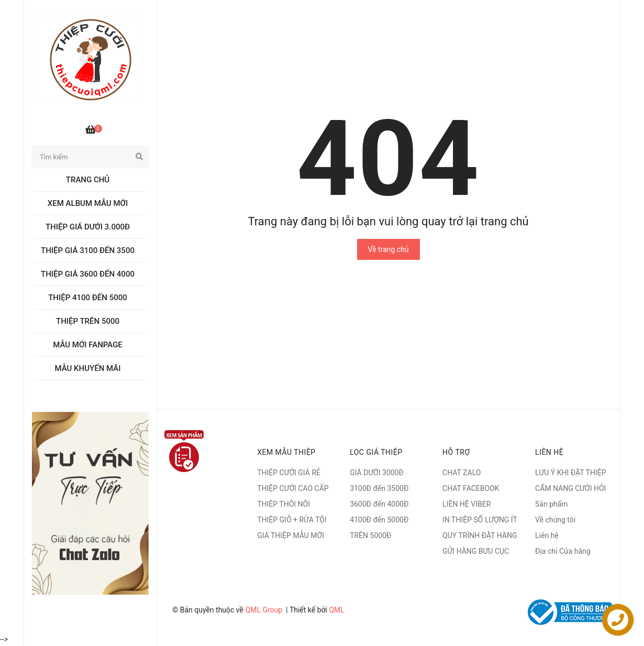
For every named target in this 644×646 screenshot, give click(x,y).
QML (336, 610)
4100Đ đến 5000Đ (379, 520)
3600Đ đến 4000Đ (379, 504)
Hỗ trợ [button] (456, 452)
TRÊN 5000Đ (370, 535)
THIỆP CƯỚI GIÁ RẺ (289, 473)
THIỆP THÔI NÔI (284, 504)
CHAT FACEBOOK (471, 488)
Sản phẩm (552, 504)
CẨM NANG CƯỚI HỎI (570, 488)
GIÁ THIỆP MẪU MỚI (291, 535)
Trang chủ (88, 180)
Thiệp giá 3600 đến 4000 (88, 274)
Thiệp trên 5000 (88, 321)
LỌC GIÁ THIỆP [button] (376, 452)
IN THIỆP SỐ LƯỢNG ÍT (480, 520)
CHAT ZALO (462, 473)
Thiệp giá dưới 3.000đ (88, 227)
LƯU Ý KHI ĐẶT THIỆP (570, 473)
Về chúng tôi (555, 520)
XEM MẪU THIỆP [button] (286, 452)
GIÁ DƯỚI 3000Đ (377, 473)
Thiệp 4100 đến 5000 (88, 298)
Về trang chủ (388, 249)
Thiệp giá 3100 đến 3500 (88, 250)
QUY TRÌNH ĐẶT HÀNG (480, 535)
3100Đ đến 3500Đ (379, 488)
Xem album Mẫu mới (88, 203)
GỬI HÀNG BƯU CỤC (476, 551)
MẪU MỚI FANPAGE (88, 345)
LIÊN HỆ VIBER (467, 504)
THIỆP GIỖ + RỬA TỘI (292, 520)
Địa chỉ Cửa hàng (563, 551)
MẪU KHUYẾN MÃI (88, 368)
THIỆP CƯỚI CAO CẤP (293, 488)
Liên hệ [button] (549, 452)
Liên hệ (547, 535)
